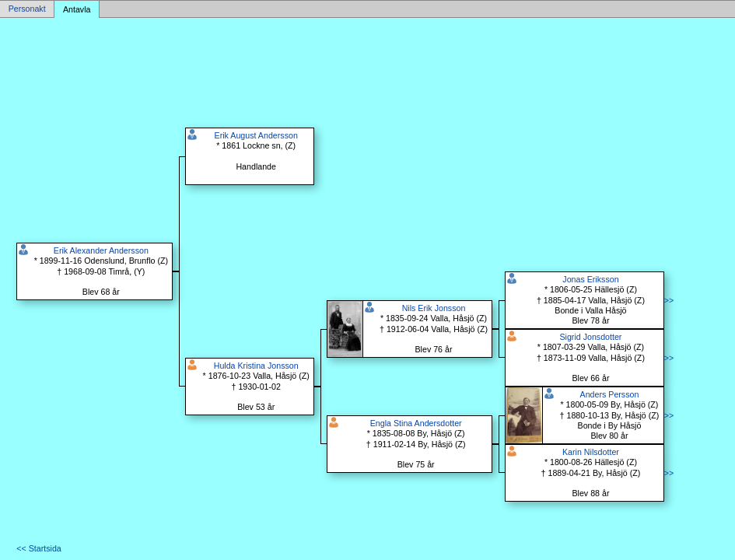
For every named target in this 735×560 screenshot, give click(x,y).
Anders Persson (610, 394)
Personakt (27, 9)
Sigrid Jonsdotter (590, 337)
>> (669, 300)
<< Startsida (38, 548)
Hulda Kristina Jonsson (256, 366)
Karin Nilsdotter (591, 452)
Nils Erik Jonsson (434, 308)
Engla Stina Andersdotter (416, 423)
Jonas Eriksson (590, 279)
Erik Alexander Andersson (101, 250)
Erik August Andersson (256, 135)
